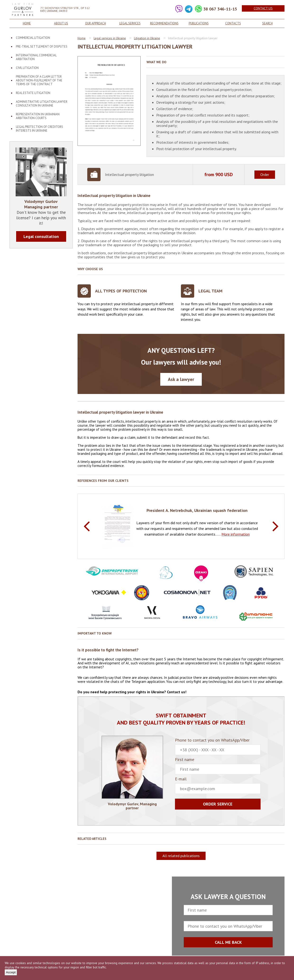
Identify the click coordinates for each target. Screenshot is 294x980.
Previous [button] (87, 526)
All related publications (181, 856)
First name (218, 766)
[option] (181, 526)
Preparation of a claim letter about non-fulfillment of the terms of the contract (39, 80)
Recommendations (164, 23)
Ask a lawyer (181, 379)
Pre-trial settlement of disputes (42, 47)
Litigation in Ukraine (147, 38)
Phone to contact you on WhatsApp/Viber (218, 747)
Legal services (130, 23)
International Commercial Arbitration (36, 57)
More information (236, 534)
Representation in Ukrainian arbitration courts (38, 116)
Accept (11, 972)
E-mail (218, 785)
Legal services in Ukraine (110, 38)
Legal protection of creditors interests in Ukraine (39, 129)
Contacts (233, 23)
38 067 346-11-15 (220, 9)
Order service (218, 804)
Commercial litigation (33, 38)
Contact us (263, 8)
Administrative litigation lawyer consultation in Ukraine (42, 104)
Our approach (96, 23)
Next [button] (275, 526)
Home (27, 23)
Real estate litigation (33, 93)
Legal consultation (41, 236)
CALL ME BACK (228, 942)
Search (267, 23)
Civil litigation (27, 68)
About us (61, 23)
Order (265, 175)
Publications (199, 23)
